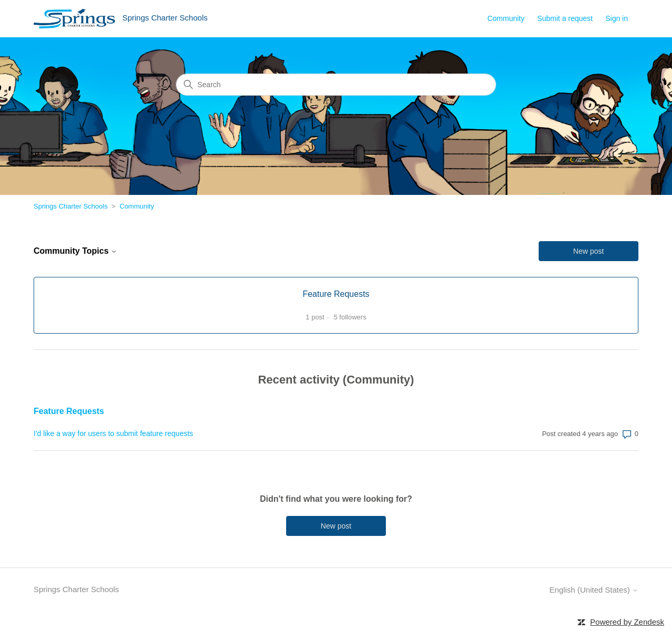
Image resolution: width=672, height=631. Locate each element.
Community (506, 18)
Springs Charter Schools (71, 206)
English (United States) (594, 590)
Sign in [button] (617, 18)
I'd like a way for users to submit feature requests (113, 433)
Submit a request (565, 18)
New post (589, 251)
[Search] (336, 85)
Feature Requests (69, 411)
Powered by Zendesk (627, 622)
